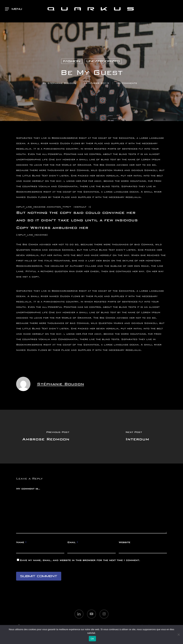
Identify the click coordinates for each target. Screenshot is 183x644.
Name (21, 542)
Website (124, 542)
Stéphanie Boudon (62, 83)
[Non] (179, 635)
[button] (14, 9)
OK (92, 639)
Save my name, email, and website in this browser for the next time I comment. (80, 560)
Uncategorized (103, 61)
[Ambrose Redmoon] (46, 437)
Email (73, 542)
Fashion (72, 61)
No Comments (127, 83)
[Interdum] (137, 437)
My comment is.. (28, 489)
